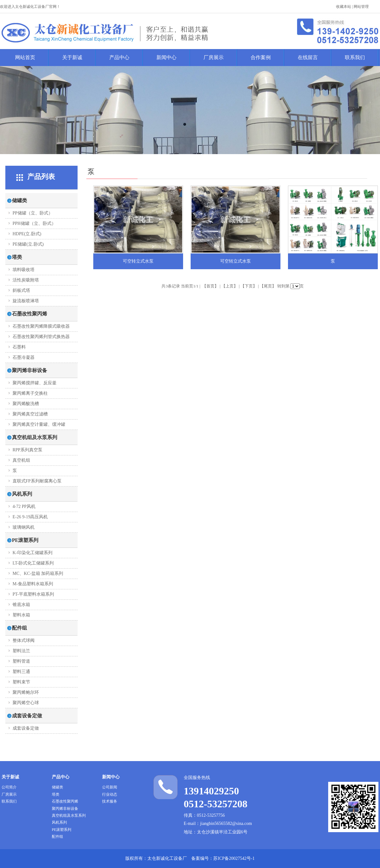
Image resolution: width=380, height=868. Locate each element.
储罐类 (57, 787)
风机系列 (59, 822)
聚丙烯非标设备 (65, 809)
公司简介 (9, 787)
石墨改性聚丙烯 (65, 801)
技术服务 (110, 801)
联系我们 (355, 57)
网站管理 (361, 7)
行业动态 (110, 794)
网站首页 (25, 57)
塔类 (56, 794)
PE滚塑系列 (62, 830)
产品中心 (119, 57)
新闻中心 (166, 57)
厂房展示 (214, 57)
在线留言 (308, 57)
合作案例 (261, 57)
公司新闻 (110, 787)
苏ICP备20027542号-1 (234, 858)
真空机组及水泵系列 (69, 815)
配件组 (57, 837)
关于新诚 (72, 57)
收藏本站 (344, 7)
